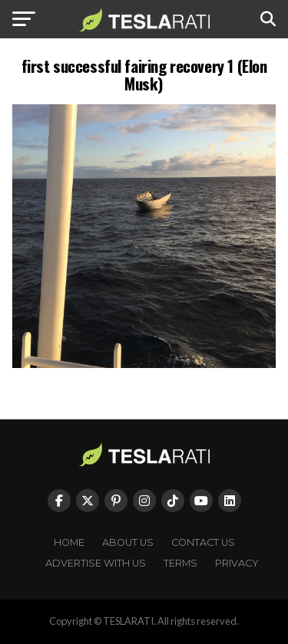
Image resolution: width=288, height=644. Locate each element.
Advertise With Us (96, 563)
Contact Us (203, 542)
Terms (180, 563)
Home (69, 542)
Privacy (237, 563)
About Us (128, 542)
